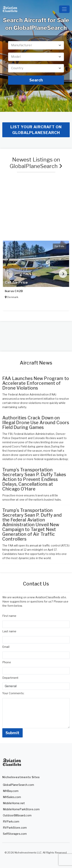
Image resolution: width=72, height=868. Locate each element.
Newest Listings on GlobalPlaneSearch (36, 163)
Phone (7, 662)
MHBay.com (11, 791)
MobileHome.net (14, 803)
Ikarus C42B (14, 291)
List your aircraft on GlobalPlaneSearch (36, 130)
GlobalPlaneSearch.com (18, 785)
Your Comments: (13, 693)
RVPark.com (11, 821)
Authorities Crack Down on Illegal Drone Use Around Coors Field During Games (36, 423)
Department (10, 678)
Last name (9, 631)
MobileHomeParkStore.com (21, 809)
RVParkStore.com (15, 828)
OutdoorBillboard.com (17, 815)
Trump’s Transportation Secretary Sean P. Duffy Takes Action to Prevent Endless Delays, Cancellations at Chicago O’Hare (34, 479)
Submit (12, 733)
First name (9, 616)
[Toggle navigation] (64, 9)
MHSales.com (12, 797)
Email (6, 647)
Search (36, 80)
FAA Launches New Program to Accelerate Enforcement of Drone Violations (36, 383)
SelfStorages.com (15, 834)
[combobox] (36, 45)
